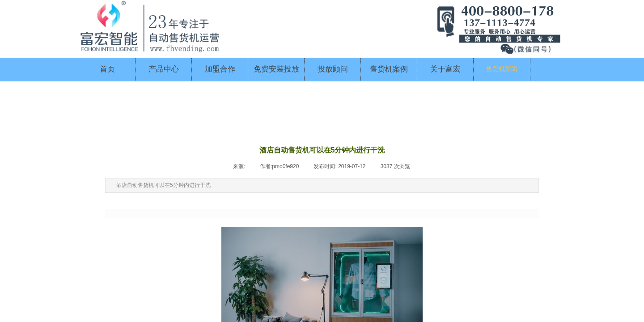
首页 (107, 69)
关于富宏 (445, 69)
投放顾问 (333, 69)
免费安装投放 (276, 69)
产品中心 (164, 69)
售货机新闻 (502, 69)
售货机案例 (389, 69)
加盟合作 (220, 69)
